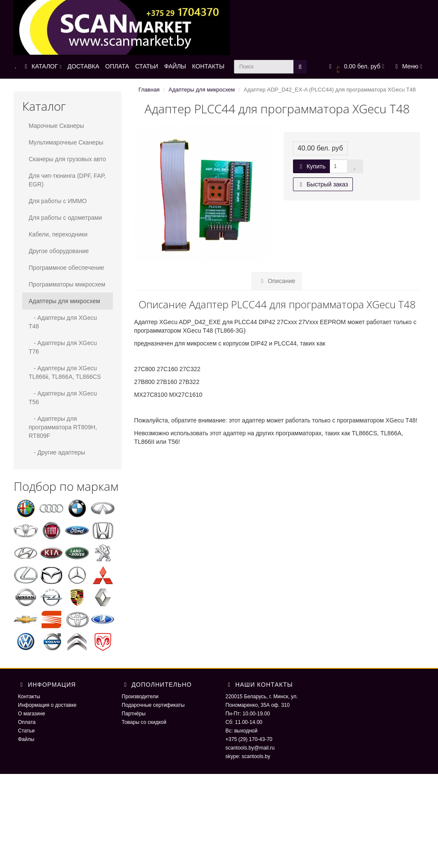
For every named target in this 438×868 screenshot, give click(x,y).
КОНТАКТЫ (208, 66)
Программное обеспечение (67, 268)
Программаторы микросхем (67, 284)
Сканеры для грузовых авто (67, 159)
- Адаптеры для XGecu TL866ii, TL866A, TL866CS (65, 372)
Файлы (26, 739)
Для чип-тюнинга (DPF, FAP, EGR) (67, 180)
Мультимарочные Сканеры (66, 142)
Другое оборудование (59, 251)
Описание (277, 281)
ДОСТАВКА (83, 66)
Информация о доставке (47, 705)
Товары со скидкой (144, 722)
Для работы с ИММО (58, 201)
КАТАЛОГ (42, 66)
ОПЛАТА (117, 66)
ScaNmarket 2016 (350, 791)
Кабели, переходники (58, 234)
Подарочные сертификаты (153, 705)
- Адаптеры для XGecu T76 (63, 347)
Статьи (26, 731)
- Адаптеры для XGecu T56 (63, 398)
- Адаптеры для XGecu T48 (63, 322)
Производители (140, 697)
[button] (356, 67)
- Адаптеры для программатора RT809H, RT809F (63, 427)
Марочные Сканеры (56, 126)
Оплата (27, 722)
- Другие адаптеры (57, 452)
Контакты (29, 697)
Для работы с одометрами (65, 218)
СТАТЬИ (147, 66)
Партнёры (134, 714)
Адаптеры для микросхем (64, 301)
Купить (311, 166)
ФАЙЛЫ (175, 66)
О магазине (32, 714)
